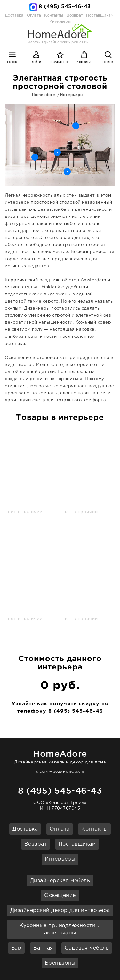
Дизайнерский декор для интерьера (60, 911)
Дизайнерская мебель (60, 881)
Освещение (60, 895)
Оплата (34, 16)
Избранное (60, 62)
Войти (36, 62)
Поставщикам (100, 16)
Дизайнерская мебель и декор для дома (60, 756)
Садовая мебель (87, 948)
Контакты (54, 16)
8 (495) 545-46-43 (65, 7)
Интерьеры (72, 95)
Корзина (84, 62)
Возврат (75, 16)
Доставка (14, 16)
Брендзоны (60, 963)
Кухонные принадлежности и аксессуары (60, 929)
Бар (16, 948)
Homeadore (44, 95)
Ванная (43, 948)
